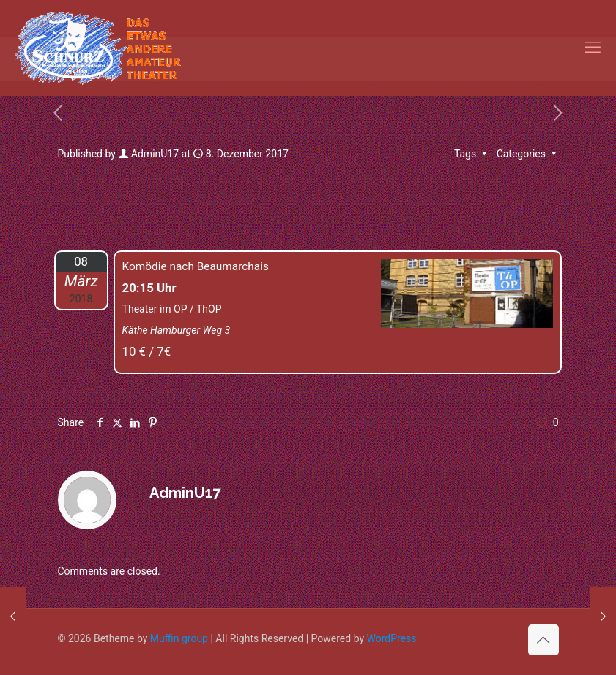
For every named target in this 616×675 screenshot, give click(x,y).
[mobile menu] (593, 48)
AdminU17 (155, 154)
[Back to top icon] (543, 640)
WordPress (392, 638)
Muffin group (179, 638)
